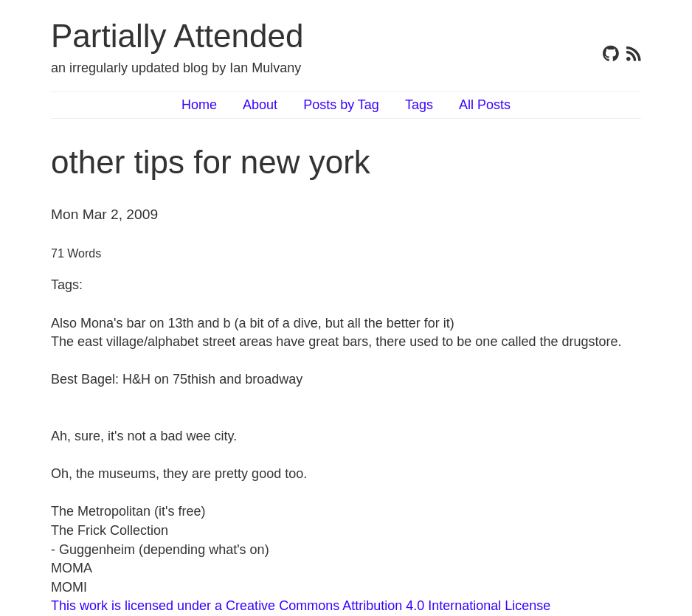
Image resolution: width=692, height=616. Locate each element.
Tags (419, 105)
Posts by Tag (341, 105)
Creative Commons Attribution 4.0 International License (388, 606)
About (260, 105)
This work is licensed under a (138, 606)
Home (199, 105)
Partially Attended (177, 36)
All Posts (485, 105)
